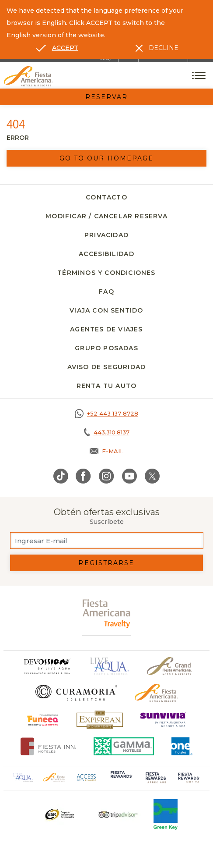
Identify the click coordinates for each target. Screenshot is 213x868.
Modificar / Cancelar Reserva (106, 216)
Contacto (106, 197)
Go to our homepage (107, 158)
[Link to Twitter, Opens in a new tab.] (152, 476)
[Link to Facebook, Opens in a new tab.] (83, 476)
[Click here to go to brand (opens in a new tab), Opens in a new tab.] (43, 720)
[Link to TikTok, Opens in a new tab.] (61, 476)
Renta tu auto (107, 386)
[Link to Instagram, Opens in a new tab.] (106, 476)
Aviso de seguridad (107, 367)
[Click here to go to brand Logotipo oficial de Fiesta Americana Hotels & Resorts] (156, 693)
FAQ (106, 292)
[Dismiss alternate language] (157, 48)
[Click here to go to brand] (47, 666)
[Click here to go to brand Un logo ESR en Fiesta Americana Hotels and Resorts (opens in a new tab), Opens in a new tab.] (59, 815)
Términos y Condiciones (106, 273)
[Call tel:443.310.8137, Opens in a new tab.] (106, 432)
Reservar (107, 97)
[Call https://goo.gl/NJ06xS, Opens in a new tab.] (106, 413)
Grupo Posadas (106, 348)
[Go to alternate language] (57, 48)
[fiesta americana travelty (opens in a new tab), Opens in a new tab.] (106, 614)
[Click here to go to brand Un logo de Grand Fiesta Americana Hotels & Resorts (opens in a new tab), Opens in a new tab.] (169, 666)
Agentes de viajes (106, 329)
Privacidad (106, 235)
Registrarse (106, 563)
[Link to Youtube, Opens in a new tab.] (129, 476)
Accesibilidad (106, 254)
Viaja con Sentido (106, 310)
